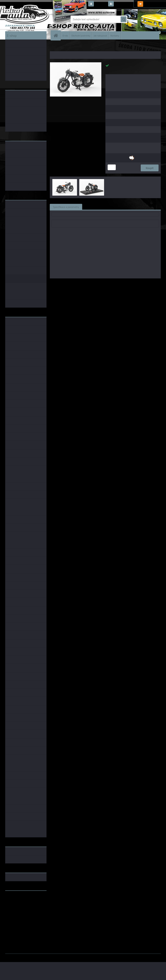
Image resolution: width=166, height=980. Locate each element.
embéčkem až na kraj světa (20, 906)
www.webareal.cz (39, 956)
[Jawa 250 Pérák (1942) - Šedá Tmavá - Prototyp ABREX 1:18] (76, 64)
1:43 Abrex (111, 283)
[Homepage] (57, 35)
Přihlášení (101, 4)
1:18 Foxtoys (139, 283)
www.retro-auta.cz (16, 898)
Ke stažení (143, 207)
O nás (65, 35)
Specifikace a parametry (66, 207)
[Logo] (27, 19)
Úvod (54, 47)
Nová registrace (124, 4)
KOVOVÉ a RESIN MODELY (70, 47)
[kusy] (112, 167)
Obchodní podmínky (81, 35)
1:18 (100, 283)
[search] (124, 19)
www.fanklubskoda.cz (18, 901)
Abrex (93, 283)
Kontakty (115, 35)
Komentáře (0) (122, 207)
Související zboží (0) (97, 207)
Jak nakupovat (100, 35)
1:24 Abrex (124, 283)
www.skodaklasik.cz (17, 903)
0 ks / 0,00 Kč (151, 3)
